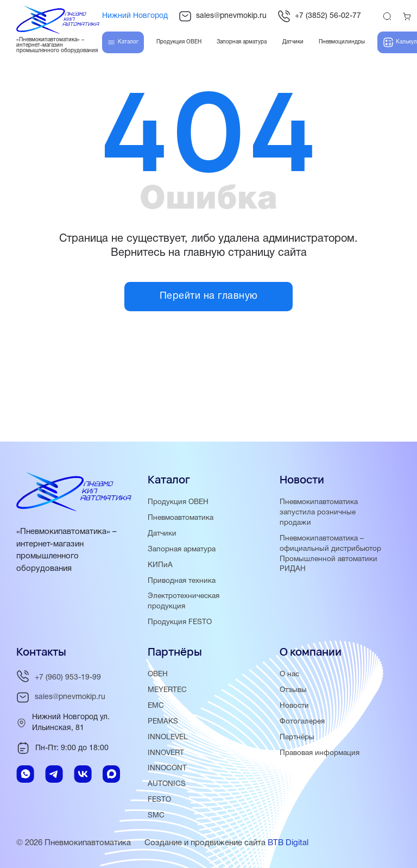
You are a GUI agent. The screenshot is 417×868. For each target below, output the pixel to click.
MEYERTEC (167, 690)
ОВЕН (158, 674)
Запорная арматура (182, 549)
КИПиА (160, 565)
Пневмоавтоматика (181, 518)
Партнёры (297, 737)
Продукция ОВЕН (178, 502)
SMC (156, 816)
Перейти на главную (209, 296)
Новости (294, 706)
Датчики (162, 534)
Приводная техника (182, 581)
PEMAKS (163, 722)
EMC (156, 706)
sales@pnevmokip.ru (223, 16)
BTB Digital (288, 843)
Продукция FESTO (180, 622)
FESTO (159, 800)
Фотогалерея (302, 722)
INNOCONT (167, 768)
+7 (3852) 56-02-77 (319, 16)
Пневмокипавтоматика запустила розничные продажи (319, 512)
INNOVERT (166, 753)
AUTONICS (167, 784)
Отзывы (293, 690)
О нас (289, 674)
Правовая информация (320, 753)
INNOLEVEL (168, 737)
